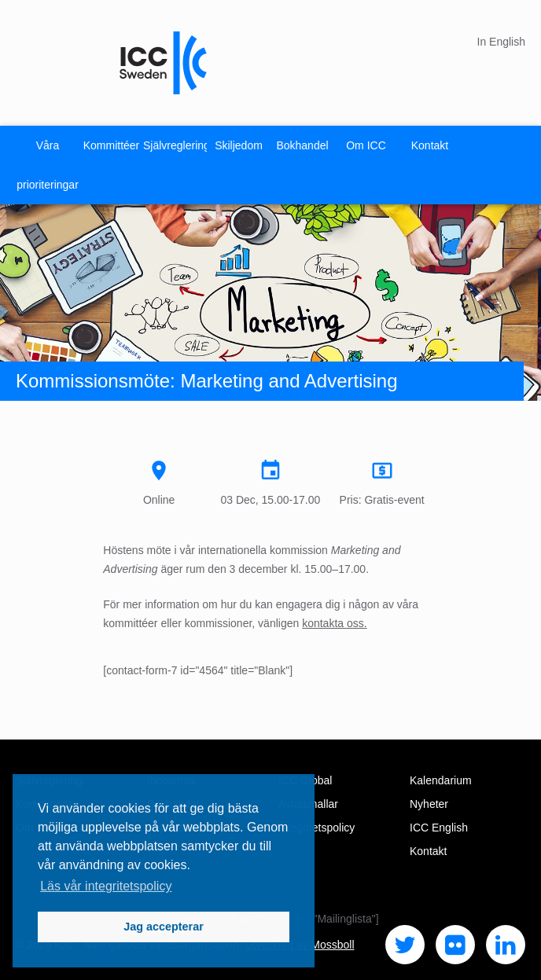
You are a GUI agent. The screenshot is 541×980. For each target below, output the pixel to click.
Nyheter (429, 804)
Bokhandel (302, 145)
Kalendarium (441, 780)
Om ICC (366, 145)
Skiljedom (239, 145)
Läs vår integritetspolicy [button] (106, 886)
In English (501, 42)
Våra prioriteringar (48, 165)
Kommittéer (112, 145)
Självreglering (175, 145)
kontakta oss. (335, 623)
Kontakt (430, 145)
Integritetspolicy (317, 828)
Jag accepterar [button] (164, 927)
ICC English (439, 828)
